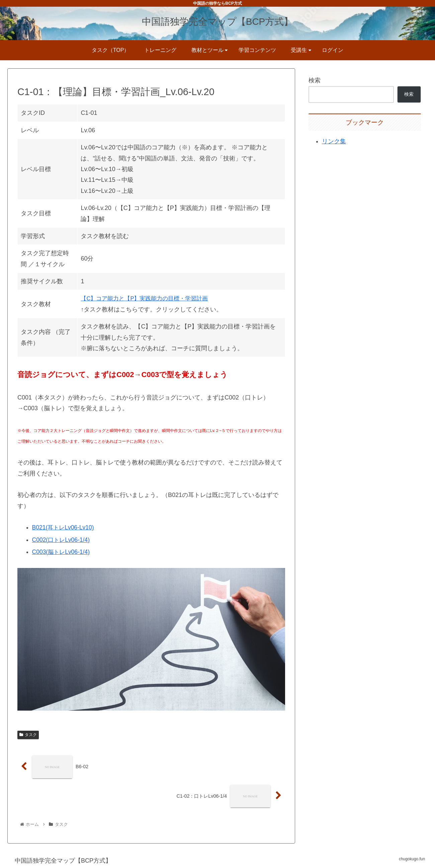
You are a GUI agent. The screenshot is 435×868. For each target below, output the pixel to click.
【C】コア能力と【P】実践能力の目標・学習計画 (148, 298)
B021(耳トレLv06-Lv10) (64, 527)
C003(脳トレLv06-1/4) (62, 552)
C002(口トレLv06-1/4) (62, 539)
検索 (315, 80)
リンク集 (334, 141)
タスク (28, 735)
